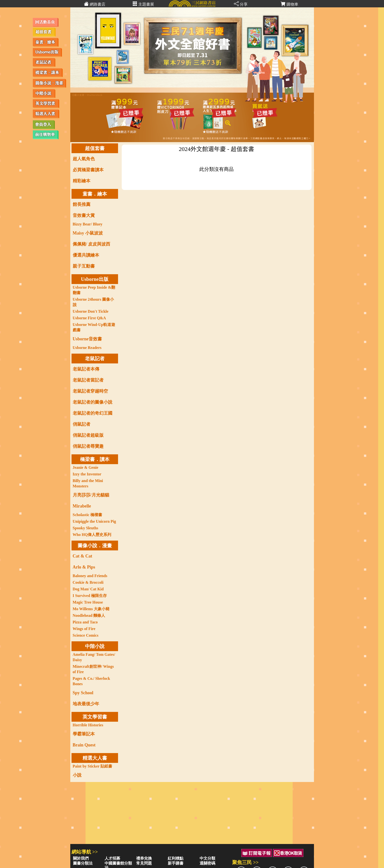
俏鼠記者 (82, 424)
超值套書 (95, 148)
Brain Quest (84, 745)
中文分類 (207, 858)
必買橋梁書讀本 (88, 170)
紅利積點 (176, 858)
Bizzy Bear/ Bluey (88, 224)
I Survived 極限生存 (90, 596)
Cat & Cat (83, 556)
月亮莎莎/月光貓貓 (91, 495)
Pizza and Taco (85, 622)
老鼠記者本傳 (86, 369)
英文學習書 (95, 717)
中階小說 (95, 646)
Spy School (83, 693)
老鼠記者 (95, 359)
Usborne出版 (95, 279)
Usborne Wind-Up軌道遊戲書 (94, 327)
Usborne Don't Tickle (91, 311)
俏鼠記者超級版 (88, 435)
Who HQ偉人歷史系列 (92, 535)
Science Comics (86, 635)
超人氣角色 (84, 159)
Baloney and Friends (90, 576)
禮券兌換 (144, 858)
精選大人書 (95, 758)
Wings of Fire (84, 629)
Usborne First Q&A (89, 318)
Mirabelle (82, 506)
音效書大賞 (84, 215)
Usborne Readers (87, 348)
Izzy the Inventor (87, 474)
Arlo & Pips (84, 567)
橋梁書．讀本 (95, 459)
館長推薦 (82, 204)
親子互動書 (84, 266)
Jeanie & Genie (86, 467)
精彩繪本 (82, 181)
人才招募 (112, 858)
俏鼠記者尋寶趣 (88, 446)
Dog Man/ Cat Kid (88, 589)
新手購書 (176, 863)
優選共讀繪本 (86, 255)
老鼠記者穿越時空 (90, 391)
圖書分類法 (83, 863)
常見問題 (144, 863)
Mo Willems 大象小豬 (91, 609)
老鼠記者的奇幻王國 (93, 413)
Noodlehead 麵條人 (89, 615)
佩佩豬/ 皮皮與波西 (92, 244)
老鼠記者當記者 (88, 380)
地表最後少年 (86, 704)
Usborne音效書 (87, 339)
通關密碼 (207, 863)
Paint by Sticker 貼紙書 (93, 766)
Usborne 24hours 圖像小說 (93, 302)
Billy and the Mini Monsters (88, 483)
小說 (77, 775)
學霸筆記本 (84, 734)
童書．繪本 (95, 194)
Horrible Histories (88, 725)
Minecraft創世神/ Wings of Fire (93, 669)
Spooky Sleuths (86, 528)
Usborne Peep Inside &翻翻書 (94, 290)
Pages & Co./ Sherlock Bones (91, 681)
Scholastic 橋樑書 (87, 515)
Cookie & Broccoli (88, 582)
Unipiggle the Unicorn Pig (94, 521)
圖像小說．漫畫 (95, 546)
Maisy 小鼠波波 (88, 233)
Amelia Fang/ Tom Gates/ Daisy (94, 657)
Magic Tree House (88, 602)
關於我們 (81, 858)
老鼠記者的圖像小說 (93, 402)
